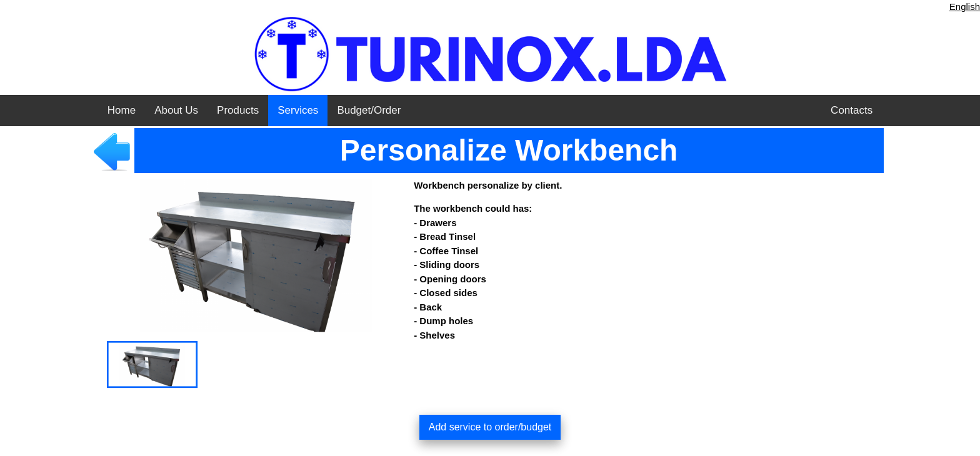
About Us (176, 110)
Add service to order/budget (490, 427)
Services (298, 110)
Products (238, 110)
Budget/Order (369, 110)
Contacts (852, 110)
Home (122, 110)
